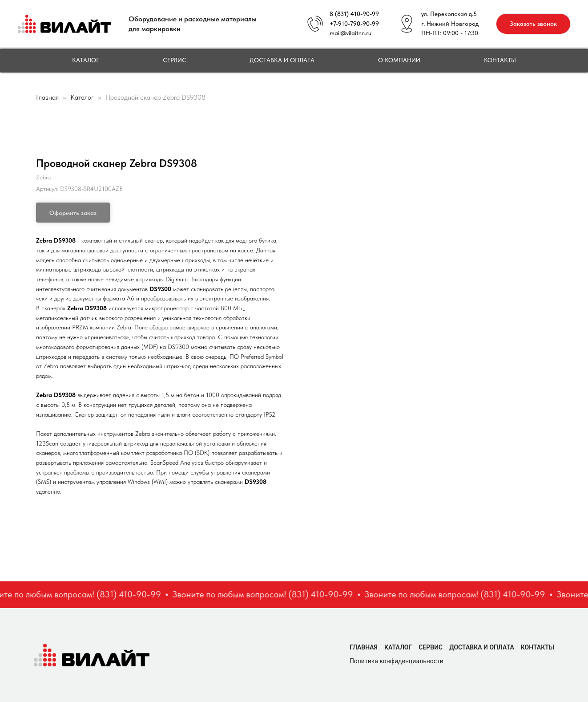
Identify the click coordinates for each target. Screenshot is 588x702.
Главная (47, 97)
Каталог (86, 60)
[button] (533, 24)
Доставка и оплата (282, 60)
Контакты (500, 60)
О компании (399, 60)
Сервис (175, 60)
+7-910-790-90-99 (354, 24)
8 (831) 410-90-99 (354, 14)
